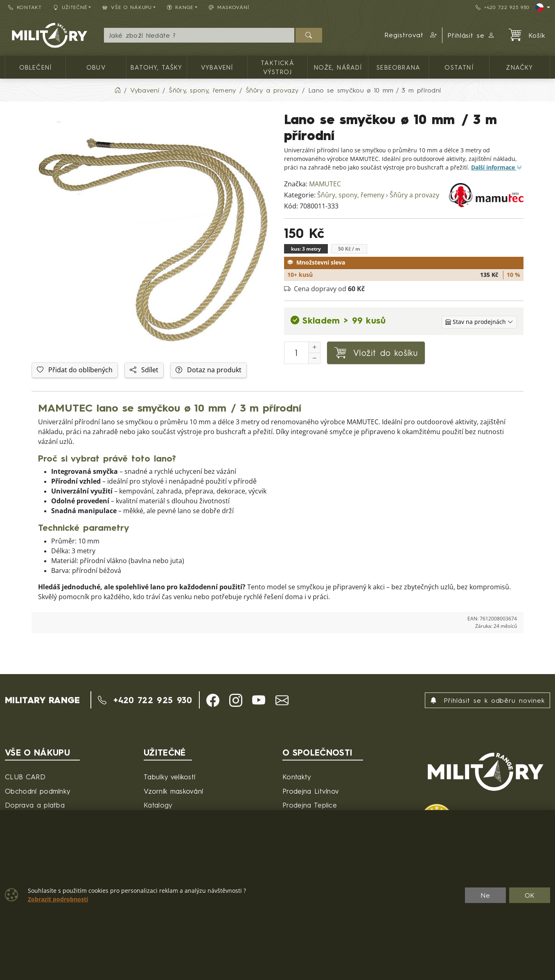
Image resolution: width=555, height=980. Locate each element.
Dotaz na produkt (209, 370)
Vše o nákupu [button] (127, 7)
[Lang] (543, 7)
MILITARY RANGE (42, 700)
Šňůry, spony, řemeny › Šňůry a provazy (378, 195)
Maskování (229, 7)
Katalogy (158, 805)
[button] (411, 35)
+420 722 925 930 (502, 7)
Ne (485, 895)
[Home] (117, 90)
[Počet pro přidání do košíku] (296, 353)
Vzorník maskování (173, 791)
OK (530, 895)
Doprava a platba (35, 805)
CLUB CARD (25, 777)
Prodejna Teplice (310, 805)
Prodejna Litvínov (311, 791)
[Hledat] (309, 35)
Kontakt (25, 7)
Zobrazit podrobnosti (58, 899)
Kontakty (297, 777)
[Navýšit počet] (314, 347)
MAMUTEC (325, 184)
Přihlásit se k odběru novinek (487, 700)
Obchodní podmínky (38, 791)
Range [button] (180, 7)
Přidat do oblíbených (75, 370)
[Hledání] (199, 35)
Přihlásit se (471, 35)
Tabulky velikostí (169, 777)
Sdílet (144, 370)
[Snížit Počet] (314, 358)
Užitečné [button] (70, 7)
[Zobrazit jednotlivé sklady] (479, 322)
